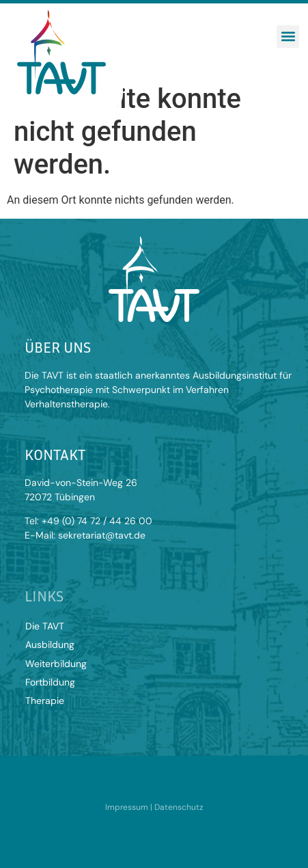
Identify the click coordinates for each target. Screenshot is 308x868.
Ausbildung (50, 645)
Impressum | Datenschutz (154, 807)
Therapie (45, 701)
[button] (288, 37)
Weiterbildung (56, 664)
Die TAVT (45, 626)
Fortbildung (50, 682)
